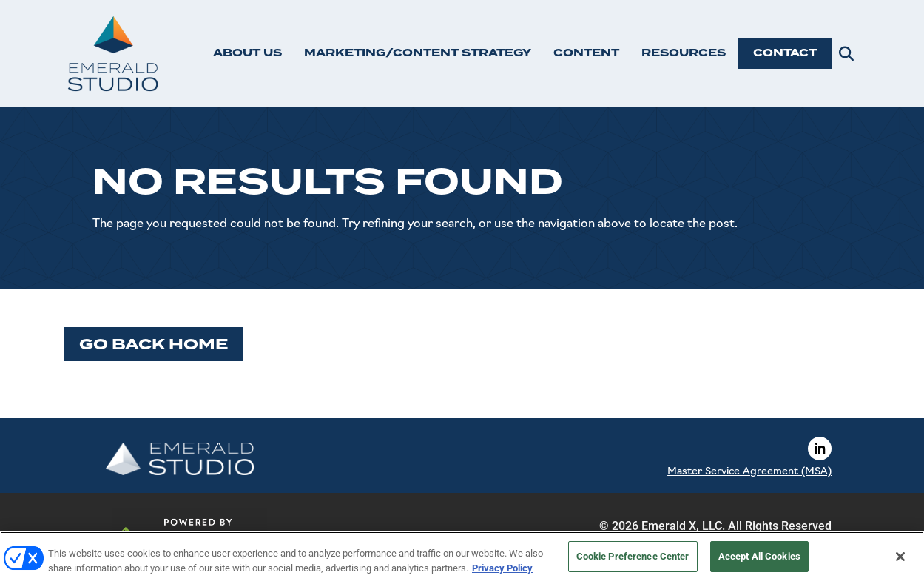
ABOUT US (247, 53)
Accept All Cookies (759, 556)
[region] (462, 558)
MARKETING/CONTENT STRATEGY (418, 53)
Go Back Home (154, 344)
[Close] (900, 557)
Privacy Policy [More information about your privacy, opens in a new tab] (502, 568)
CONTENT (586, 53)
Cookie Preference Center (633, 556)
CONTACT (785, 53)
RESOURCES (684, 53)
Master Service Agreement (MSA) (749, 472)
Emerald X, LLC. (683, 526)
